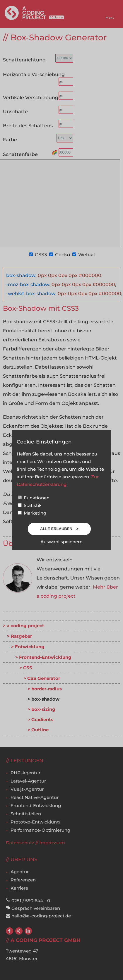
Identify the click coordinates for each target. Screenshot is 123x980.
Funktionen (34, 498)
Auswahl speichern (61, 542)
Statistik (30, 505)
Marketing (32, 513)
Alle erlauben (57, 529)
